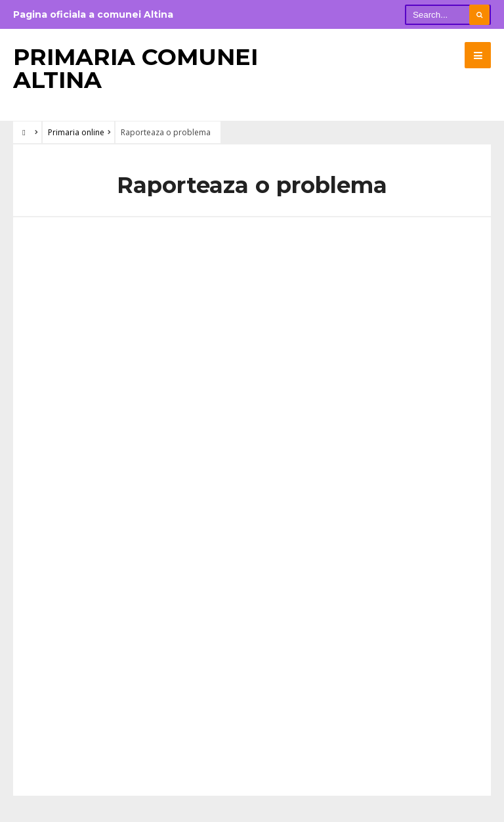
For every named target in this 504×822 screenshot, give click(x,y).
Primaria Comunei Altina (136, 68)
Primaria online (76, 132)
